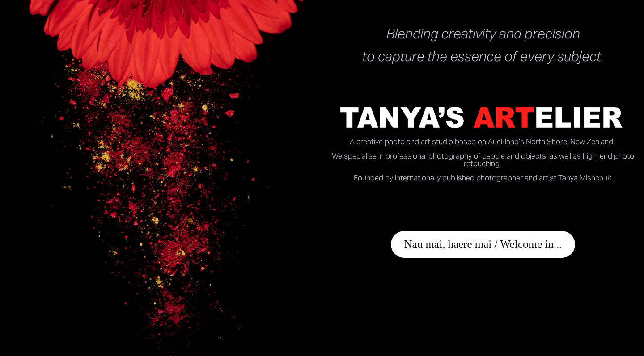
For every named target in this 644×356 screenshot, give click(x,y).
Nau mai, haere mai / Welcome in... (483, 244)
